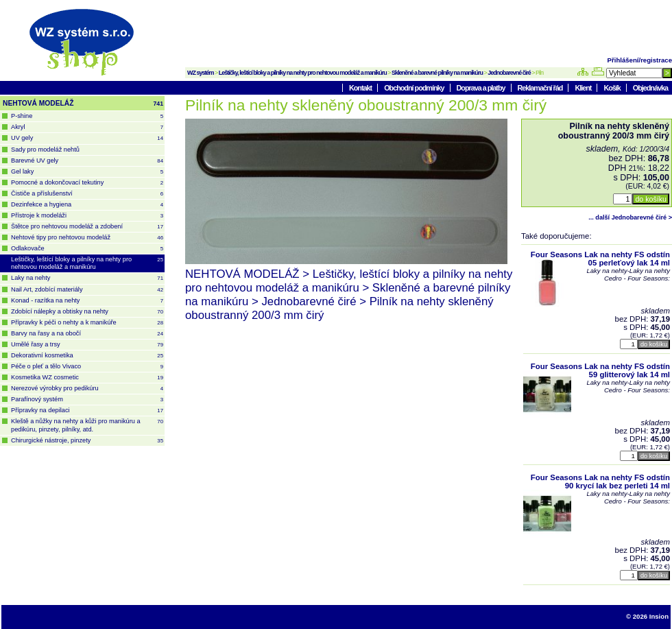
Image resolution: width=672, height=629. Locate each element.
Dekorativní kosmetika (87, 356)
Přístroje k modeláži (87, 216)
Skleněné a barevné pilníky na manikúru (437, 73)
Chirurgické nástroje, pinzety (87, 441)
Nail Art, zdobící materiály (87, 290)
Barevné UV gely (87, 161)
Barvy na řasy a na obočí (87, 334)
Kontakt (361, 88)
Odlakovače (87, 249)
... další (630, 217)
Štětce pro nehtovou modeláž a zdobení (87, 227)
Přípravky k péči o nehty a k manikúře (87, 323)
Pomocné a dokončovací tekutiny (87, 183)
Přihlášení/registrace (640, 60)
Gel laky (87, 172)
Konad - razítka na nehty (87, 301)
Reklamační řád (541, 88)
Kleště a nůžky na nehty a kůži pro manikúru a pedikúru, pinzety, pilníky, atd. (87, 425)
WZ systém (201, 73)
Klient (584, 88)
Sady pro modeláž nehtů (45, 150)
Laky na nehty (87, 278)
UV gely (87, 138)
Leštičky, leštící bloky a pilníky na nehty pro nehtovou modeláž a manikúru (303, 73)
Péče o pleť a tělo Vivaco (87, 367)
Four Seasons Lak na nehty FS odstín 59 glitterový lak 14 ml (600, 370)
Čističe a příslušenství (87, 194)
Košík (612, 88)
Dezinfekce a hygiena (87, 205)
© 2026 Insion (647, 616)
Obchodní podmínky (415, 88)
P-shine (87, 116)
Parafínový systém (87, 400)
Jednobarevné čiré (509, 73)
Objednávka (650, 88)
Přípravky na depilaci (87, 411)
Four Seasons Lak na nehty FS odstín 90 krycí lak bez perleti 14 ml (600, 482)
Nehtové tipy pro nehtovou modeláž (87, 238)
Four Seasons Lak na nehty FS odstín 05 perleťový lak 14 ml (600, 259)
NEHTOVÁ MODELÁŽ (83, 104)
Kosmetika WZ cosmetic (87, 378)
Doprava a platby (482, 88)
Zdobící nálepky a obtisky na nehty (87, 312)
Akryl (87, 127)
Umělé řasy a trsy (87, 345)
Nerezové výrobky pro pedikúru (87, 389)
